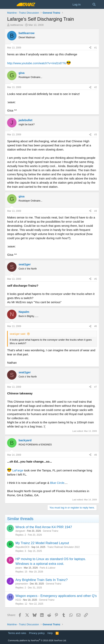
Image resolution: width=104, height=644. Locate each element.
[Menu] (11, 5)
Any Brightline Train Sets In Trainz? (41, 580)
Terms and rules (17, 633)
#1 (95, 48)
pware (19, 568)
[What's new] (86, 4)
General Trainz (51, 531)
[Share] (90, 48)
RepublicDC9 (22, 547)
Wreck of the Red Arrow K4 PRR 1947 (44, 527)
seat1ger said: (18, 334)
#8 (95, 455)
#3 (95, 135)
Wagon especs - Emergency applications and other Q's (56, 596)
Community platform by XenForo (37, 640)
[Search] (94, 4)
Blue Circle (57, 483)
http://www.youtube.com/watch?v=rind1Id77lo (37, 63)
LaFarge (18, 470)
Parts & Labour (48, 568)
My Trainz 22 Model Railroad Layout (42, 543)
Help (50, 633)
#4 (95, 211)
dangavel (20, 531)
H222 (18, 600)
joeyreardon (22, 584)
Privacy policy (37, 633)
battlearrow (17, 25)
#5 (95, 279)
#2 (95, 87)
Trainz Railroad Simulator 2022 (63, 547)
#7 (95, 387)
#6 (95, 326)
